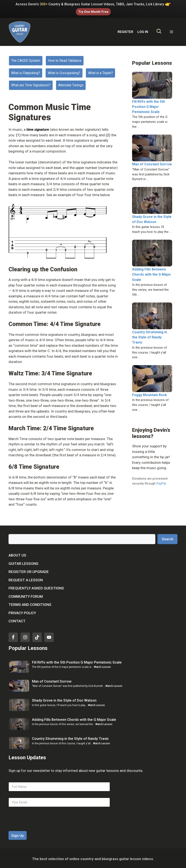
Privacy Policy (22, 611)
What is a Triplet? (100, 71)
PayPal (161, 482)
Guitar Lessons (23, 562)
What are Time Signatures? (31, 84)
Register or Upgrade (29, 570)
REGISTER (125, 31)
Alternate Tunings (71, 84)
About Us (17, 554)
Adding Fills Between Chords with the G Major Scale (152, 273)
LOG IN (143, 31)
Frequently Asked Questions (36, 587)
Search (167, 538)
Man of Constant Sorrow (152, 163)
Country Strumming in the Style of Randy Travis (150, 336)
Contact (17, 620)
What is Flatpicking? (26, 71)
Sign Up (18, 834)
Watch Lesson (102, 666)
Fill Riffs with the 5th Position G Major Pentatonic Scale (149, 105)
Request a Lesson (26, 579)
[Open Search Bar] (159, 31)
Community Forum (26, 595)
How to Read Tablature (65, 59)
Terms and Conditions (30, 603)
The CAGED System (26, 59)
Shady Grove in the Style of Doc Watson (64, 699)
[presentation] (41, 827)
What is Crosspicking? (64, 71)
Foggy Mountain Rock (149, 393)
